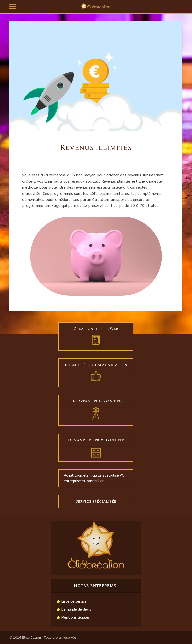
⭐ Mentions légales (73, 618)
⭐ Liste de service (71, 602)
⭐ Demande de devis (74, 610)
